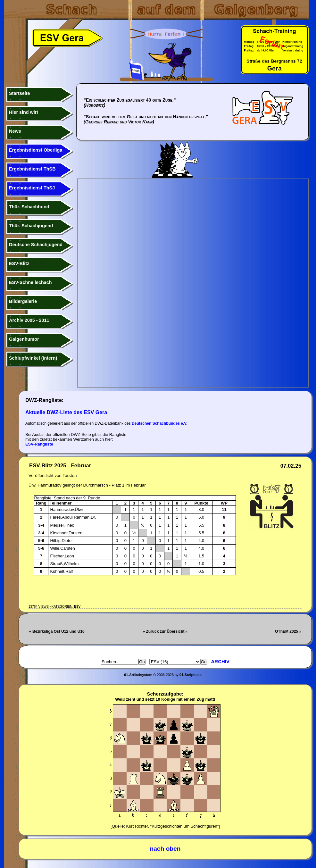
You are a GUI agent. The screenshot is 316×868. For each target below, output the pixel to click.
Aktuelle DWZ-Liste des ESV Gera (66, 412)
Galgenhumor (24, 339)
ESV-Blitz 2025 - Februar (60, 466)
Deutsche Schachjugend (36, 245)
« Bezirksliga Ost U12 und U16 (57, 631)
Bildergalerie (23, 301)
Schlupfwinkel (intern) (33, 358)
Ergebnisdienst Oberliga (36, 150)
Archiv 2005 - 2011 (29, 320)
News (15, 131)
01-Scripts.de (191, 675)
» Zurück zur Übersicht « (165, 631)
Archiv (220, 661)
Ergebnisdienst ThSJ (32, 188)
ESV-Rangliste (39, 444)
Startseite (20, 93)
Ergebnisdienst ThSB (32, 169)
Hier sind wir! (24, 112)
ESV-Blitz (19, 263)
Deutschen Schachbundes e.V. (160, 423)
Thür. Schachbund (29, 207)
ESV (77, 607)
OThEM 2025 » (288, 631)
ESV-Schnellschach (30, 282)
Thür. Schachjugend (31, 226)
